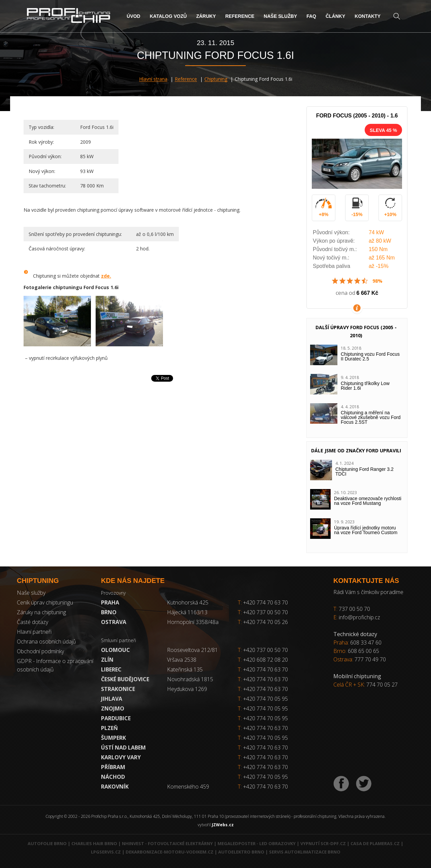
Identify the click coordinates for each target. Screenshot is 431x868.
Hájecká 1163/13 (187, 612)
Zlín (107, 660)
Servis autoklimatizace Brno (305, 852)
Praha (110, 602)
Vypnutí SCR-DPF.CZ (323, 843)
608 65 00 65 (363, 651)
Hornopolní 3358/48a (193, 622)
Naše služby (280, 16)
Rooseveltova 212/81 (192, 650)
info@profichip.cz (359, 617)
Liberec (111, 669)
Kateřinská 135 (185, 669)
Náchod (113, 777)
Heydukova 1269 (187, 689)
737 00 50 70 (354, 609)
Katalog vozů (168, 16)
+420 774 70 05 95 (266, 699)
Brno (109, 612)
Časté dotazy (32, 622)
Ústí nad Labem (123, 748)
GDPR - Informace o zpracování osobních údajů (55, 665)
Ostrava (114, 622)
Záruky (206, 16)
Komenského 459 (188, 787)
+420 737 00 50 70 (263, 612)
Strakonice (118, 689)
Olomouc (115, 650)
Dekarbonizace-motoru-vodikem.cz (170, 852)
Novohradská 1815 (190, 679)
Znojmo (113, 708)
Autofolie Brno (47, 843)
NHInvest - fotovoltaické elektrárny (167, 843)
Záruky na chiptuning (41, 612)
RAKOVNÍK (115, 787)
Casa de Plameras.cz (375, 843)
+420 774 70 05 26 (263, 622)
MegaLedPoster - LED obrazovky (257, 843)
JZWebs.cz (223, 825)
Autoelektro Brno (241, 852)
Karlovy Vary (121, 757)
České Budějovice (125, 679)
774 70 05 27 (382, 685)
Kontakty (368, 16)
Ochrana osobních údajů (46, 641)
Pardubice (116, 718)
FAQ (311, 16)
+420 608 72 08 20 (266, 660)
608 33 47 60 (366, 643)
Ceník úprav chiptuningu (45, 602)
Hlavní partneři (34, 632)
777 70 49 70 (370, 659)
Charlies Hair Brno (94, 843)
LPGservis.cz (106, 852)
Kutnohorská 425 (188, 602)
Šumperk (113, 738)
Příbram (113, 767)
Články (335, 16)
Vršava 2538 (182, 660)
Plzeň (109, 728)
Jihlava (112, 699)
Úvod (133, 16)
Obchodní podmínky (40, 651)
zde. (106, 276)
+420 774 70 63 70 (263, 602)
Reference (240, 16)
